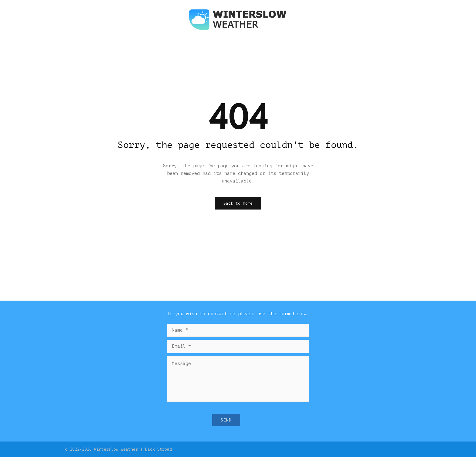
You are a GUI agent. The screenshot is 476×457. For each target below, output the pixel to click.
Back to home (238, 203)
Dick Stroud (158, 449)
